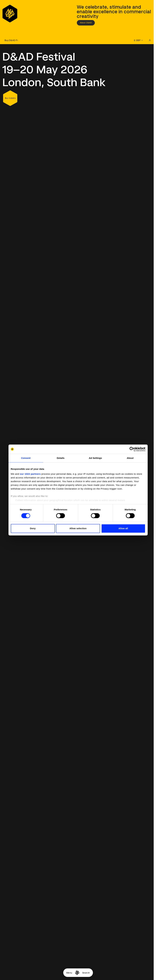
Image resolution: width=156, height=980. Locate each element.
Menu (69, 973)
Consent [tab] (26, 458)
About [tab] (130, 458)
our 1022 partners (30, 474)
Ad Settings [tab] (95, 458)
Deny (33, 529)
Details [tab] (61, 458)
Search (86, 973)
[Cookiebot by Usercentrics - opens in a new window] (132, 449)
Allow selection (78, 529)
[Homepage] (77, 973)
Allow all (123, 529)
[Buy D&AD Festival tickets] (10, 40)
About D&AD (86, 23)
